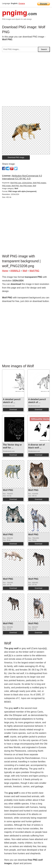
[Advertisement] (26, 80)
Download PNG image (16, 157)
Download (13, 410)
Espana (22, 3)
